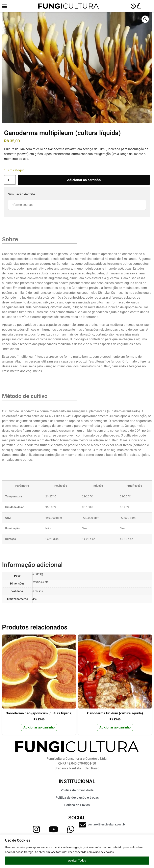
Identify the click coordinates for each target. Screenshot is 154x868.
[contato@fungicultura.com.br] (82, 825)
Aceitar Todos (77, 861)
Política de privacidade (77, 790)
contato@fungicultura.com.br (107, 824)
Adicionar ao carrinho (84, 180)
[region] (77, 851)
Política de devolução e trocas (77, 798)
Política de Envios (77, 805)
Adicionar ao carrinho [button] (39, 727)
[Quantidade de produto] (10, 180)
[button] (4, 6)
